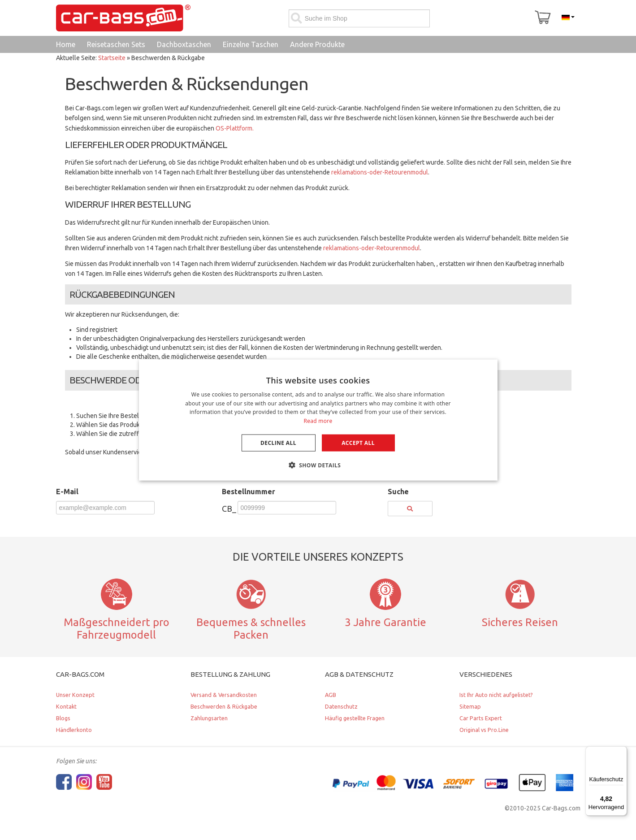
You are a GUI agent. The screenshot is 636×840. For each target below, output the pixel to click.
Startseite (112, 58)
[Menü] (622, 752)
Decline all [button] (278, 443)
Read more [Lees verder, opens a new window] (318, 421)
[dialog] (318, 420)
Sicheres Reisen (520, 622)
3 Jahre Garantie (385, 622)
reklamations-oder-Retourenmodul (380, 172)
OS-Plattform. (235, 128)
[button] (318, 465)
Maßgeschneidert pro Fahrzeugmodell (117, 629)
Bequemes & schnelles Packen (251, 629)
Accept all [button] (358, 443)
